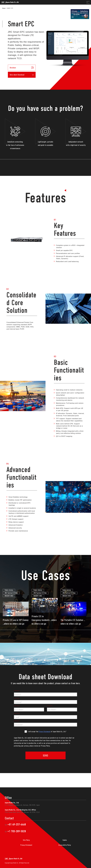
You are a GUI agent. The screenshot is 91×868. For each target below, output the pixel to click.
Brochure (22, 68)
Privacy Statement (45, 732)
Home (4, 8)
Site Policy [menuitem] (26, 840)
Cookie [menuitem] (65, 840)
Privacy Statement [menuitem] (26, 845)
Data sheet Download (22, 75)
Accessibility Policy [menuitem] (65, 845)
